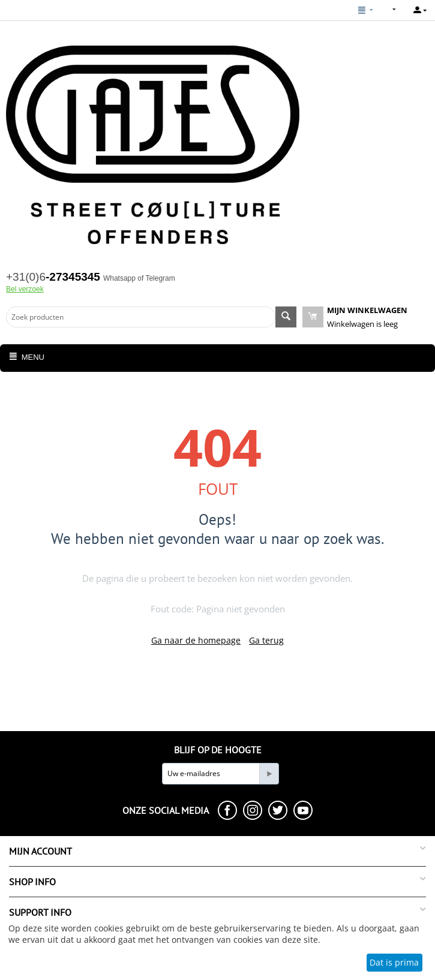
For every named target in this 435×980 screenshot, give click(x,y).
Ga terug (266, 640)
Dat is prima (394, 962)
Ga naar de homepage (196, 640)
